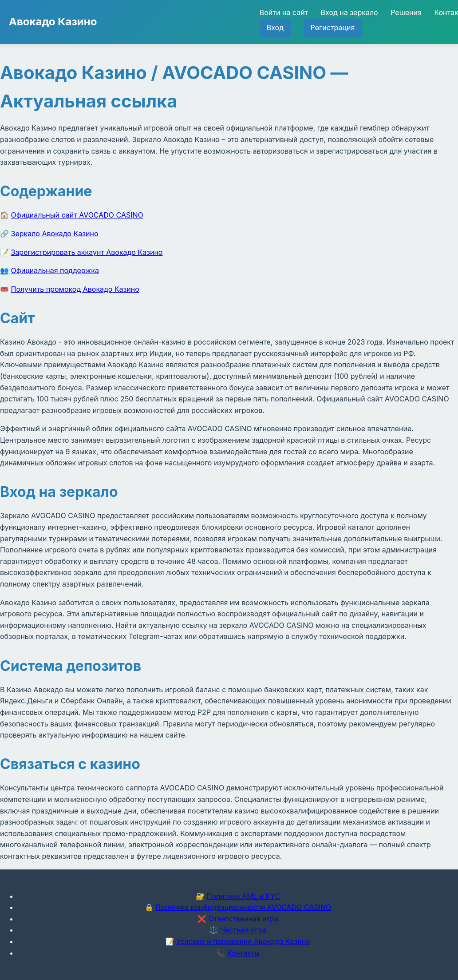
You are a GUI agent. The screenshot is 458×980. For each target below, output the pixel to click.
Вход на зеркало (349, 12)
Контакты (243, 953)
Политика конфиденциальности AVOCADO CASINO (243, 907)
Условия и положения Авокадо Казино (243, 941)
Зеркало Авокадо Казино (55, 234)
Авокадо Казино (53, 22)
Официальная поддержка (55, 270)
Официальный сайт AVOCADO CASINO (77, 215)
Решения (406, 12)
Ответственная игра (243, 919)
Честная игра (243, 930)
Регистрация (333, 28)
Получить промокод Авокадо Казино (75, 289)
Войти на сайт (284, 12)
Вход (275, 28)
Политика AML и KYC (243, 896)
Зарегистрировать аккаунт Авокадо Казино (87, 252)
